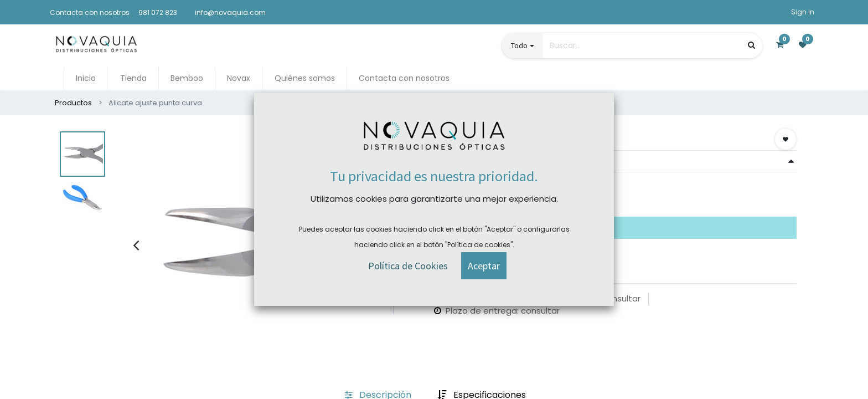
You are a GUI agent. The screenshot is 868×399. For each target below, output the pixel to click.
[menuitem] (86, 78)
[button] (786, 139)
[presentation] (136, 245)
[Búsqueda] (751, 45)
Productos (73, 103)
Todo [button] (519, 45)
